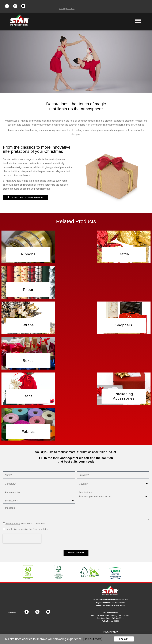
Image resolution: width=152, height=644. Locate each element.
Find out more (92, 639)
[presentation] (22, 539)
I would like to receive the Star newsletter (27, 529)
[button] (138, 21)
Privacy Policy (13, 524)
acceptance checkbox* (25, 524)
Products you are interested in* (95, 497)
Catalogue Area (67, 9)
